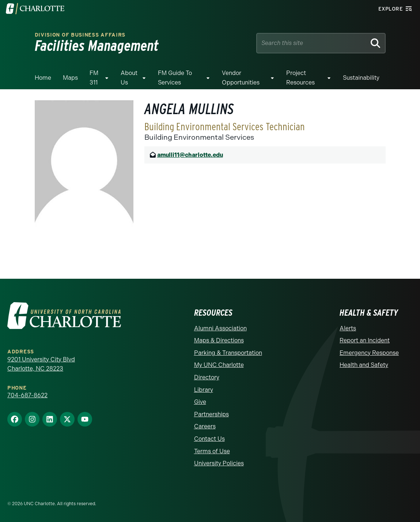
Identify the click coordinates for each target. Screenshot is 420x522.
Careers (205, 426)
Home (43, 78)
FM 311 (94, 78)
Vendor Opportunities (241, 78)
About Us (129, 78)
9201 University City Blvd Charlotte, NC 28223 (41, 364)
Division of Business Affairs (80, 35)
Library (204, 390)
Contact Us (209, 439)
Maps (70, 78)
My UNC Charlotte (219, 365)
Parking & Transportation (228, 353)
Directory (207, 377)
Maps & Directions (219, 340)
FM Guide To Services (175, 78)
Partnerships (211, 414)
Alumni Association (220, 328)
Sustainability (361, 78)
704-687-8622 (27, 395)
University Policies (219, 463)
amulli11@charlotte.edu (190, 155)
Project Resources (300, 78)
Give (200, 402)
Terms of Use (212, 451)
